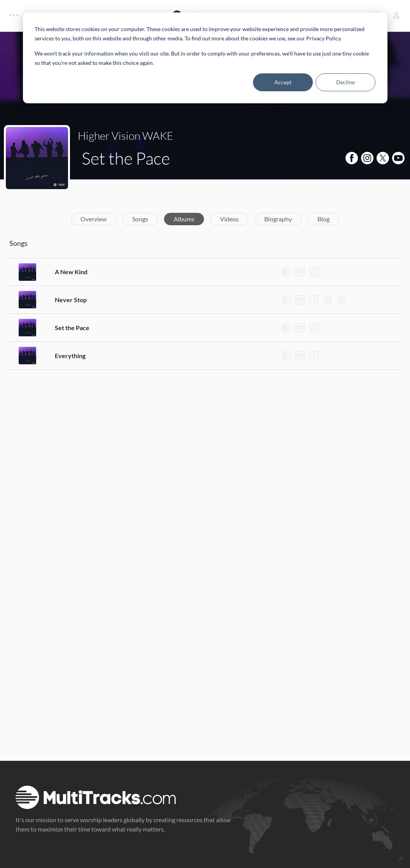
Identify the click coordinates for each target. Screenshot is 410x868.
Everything (70, 356)
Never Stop (71, 300)
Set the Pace (72, 328)
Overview (93, 219)
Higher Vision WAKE (126, 136)
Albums (184, 219)
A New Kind (71, 272)
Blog (324, 219)
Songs (140, 219)
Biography (278, 219)
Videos (229, 219)
